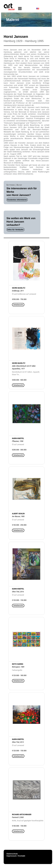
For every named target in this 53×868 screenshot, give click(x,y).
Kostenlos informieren (17, 200)
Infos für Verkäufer (15, 230)
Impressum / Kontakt (16, 856)
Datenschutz (12, 854)
